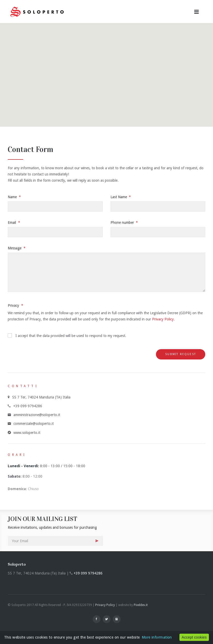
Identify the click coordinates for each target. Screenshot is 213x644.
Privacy (14, 305)
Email (12, 223)
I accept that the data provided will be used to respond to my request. (67, 336)
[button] (107, 70)
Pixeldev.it (141, 605)
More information (157, 637)
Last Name (119, 197)
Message (15, 248)
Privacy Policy (163, 319)
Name (13, 197)
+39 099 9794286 (88, 573)
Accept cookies (194, 637)
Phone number (123, 223)
